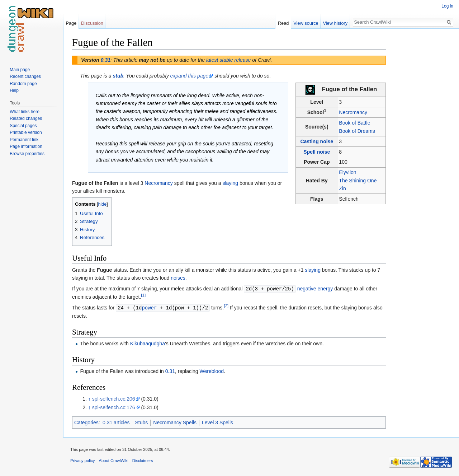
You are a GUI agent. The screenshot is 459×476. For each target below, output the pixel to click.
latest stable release (229, 60)
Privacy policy (82, 460)
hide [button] (103, 204)
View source (306, 23)
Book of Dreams (357, 131)
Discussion (92, 23)
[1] (143, 295)
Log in (447, 6)
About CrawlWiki (114, 460)
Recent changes (25, 76)
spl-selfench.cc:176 (114, 407)
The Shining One (358, 181)
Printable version (26, 132)
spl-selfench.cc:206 (114, 398)
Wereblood (212, 370)
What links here (25, 112)
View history (335, 23)
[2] (226, 305)
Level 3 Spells (217, 422)
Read (283, 23)
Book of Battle (354, 123)
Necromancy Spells (175, 422)
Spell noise (317, 152)
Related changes (26, 118)
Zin (342, 188)
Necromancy (353, 112)
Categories (86, 422)
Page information (26, 146)
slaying (230, 183)
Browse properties (27, 154)
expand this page (190, 76)
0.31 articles (116, 422)
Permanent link (24, 140)
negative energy (315, 289)
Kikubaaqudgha (148, 343)
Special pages (23, 126)
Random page (23, 84)
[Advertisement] (422, 144)
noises (178, 278)
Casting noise (317, 141)
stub (118, 76)
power (149, 307)
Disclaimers (143, 460)
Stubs (141, 422)
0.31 (106, 60)
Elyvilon (347, 172)
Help (14, 90)
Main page (20, 70)
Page (71, 23)
